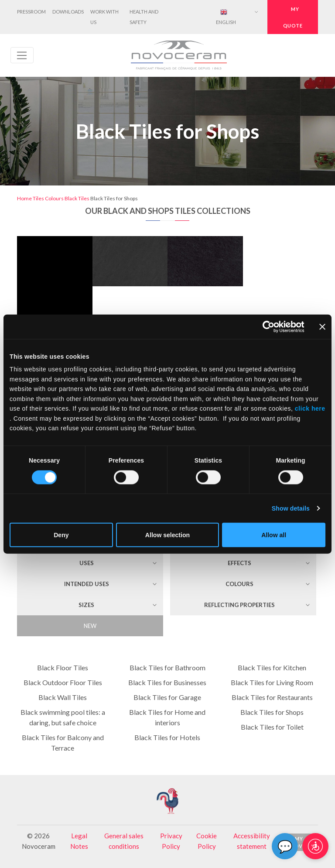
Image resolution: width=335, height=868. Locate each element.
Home (24, 198)
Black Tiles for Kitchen (272, 667)
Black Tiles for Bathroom (167, 667)
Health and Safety (144, 17)
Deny (61, 535)
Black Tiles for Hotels (167, 737)
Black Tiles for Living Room (272, 682)
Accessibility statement (252, 841)
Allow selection (167, 535)
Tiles (38, 198)
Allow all (274, 535)
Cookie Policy (207, 841)
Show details (291, 508)
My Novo (299, 842)
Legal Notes (79, 841)
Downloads (68, 12)
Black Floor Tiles (63, 667)
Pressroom (31, 12)
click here (309, 408)
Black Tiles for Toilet (272, 727)
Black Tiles (77, 198)
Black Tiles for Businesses (167, 682)
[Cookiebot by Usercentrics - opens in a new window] (266, 326)
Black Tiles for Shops (272, 712)
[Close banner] (322, 326)
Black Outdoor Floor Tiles (63, 682)
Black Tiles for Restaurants (272, 697)
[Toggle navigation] (22, 55)
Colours (54, 198)
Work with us (104, 17)
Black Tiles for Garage (167, 697)
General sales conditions (124, 841)
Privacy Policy (171, 841)
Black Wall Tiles (63, 697)
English (226, 17)
